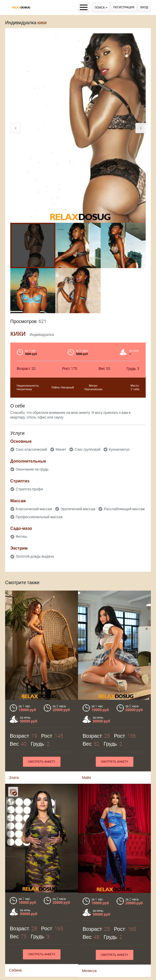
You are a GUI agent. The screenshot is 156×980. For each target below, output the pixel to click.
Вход (144, 7)
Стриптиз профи (29, 489)
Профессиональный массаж (39, 517)
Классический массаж (34, 509)
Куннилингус (119, 449)
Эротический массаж (78, 509)
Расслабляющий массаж (124, 509)
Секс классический (31, 449)
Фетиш (21, 536)
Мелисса (89, 935)
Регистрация (124, 7)
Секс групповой (88, 449)
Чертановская (93, 389)
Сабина (15, 935)
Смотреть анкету (42, 919)
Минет (61, 449)
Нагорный (67, 387)
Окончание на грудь (32, 469)
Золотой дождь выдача (35, 556)
